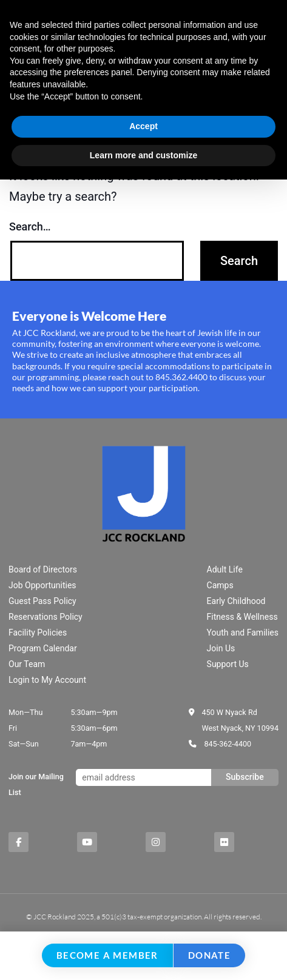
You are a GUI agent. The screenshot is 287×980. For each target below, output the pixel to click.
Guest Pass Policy (42, 601)
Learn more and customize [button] (143, 155)
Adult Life (225, 569)
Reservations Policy (46, 617)
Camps (220, 585)
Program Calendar (43, 648)
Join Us (221, 648)
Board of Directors (43, 569)
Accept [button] (143, 126)
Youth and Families (243, 633)
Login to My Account (47, 680)
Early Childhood (236, 601)
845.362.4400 (181, 377)
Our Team (27, 664)
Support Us (228, 664)
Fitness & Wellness (242, 617)
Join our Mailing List (36, 784)
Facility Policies (38, 633)
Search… (30, 227)
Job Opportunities (42, 585)
